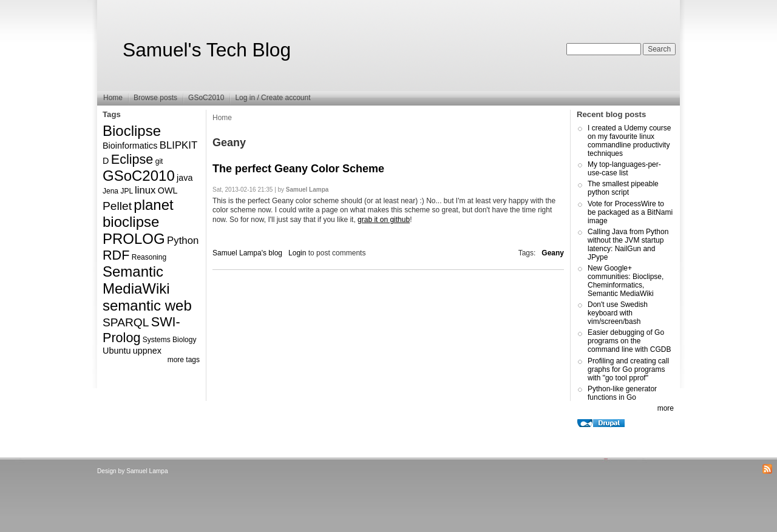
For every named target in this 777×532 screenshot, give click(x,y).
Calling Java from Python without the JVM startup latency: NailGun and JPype (628, 244)
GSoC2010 (206, 98)
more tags (184, 360)
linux (145, 190)
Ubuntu (117, 351)
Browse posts (155, 98)
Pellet (117, 206)
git (159, 161)
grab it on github (384, 220)
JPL (126, 191)
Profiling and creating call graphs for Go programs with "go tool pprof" (628, 369)
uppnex (147, 351)
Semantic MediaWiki (136, 280)
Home (113, 98)
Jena (110, 191)
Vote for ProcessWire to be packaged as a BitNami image (630, 212)
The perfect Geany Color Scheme (298, 169)
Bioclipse (132, 131)
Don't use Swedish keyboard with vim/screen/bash (618, 313)
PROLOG (134, 239)
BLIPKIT (179, 145)
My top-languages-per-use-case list (624, 169)
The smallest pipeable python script (623, 188)
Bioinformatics (130, 146)
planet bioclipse (138, 213)
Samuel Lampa (147, 471)
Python (183, 241)
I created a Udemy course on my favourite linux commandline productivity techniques (629, 141)
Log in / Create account (273, 98)
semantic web (147, 305)
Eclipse (132, 159)
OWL (168, 190)
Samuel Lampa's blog (247, 253)
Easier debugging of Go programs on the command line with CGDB (629, 341)
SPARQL (126, 322)
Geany (553, 253)
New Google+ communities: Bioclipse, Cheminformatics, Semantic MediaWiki (626, 281)
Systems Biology (170, 340)
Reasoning (149, 257)
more (666, 408)
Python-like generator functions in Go (622, 393)
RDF (116, 255)
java (185, 178)
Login (297, 253)
